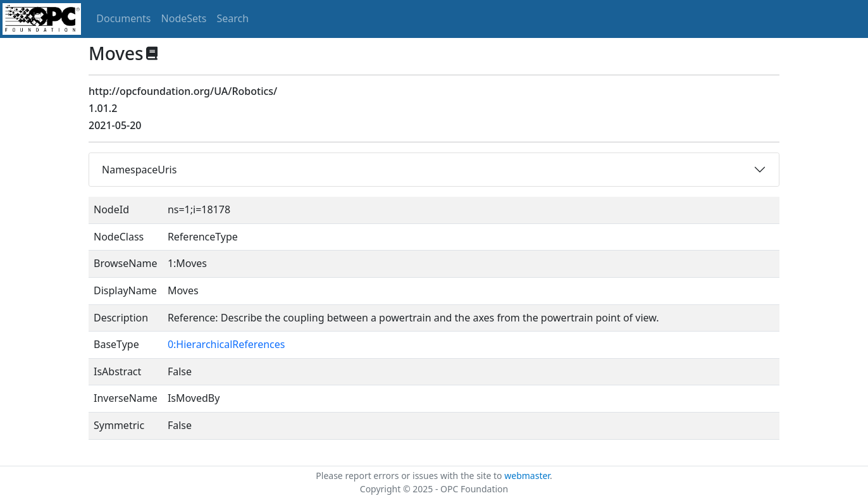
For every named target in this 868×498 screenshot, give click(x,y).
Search (233, 18)
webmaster (527, 476)
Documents (123, 18)
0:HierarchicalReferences (226, 344)
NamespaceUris (139, 170)
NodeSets (184, 18)
